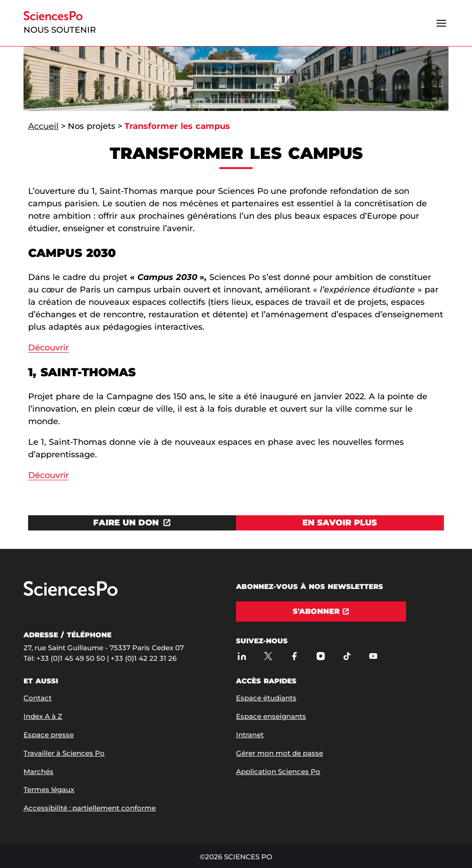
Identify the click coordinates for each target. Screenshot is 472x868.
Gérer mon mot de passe (280, 753)
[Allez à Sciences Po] (71, 594)
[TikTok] (347, 656)
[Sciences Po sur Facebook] (294, 656)
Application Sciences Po (278, 772)
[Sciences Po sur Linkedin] (242, 656)
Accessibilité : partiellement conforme (90, 808)
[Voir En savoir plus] (340, 523)
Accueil (43, 126)
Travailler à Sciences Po (64, 753)
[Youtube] (373, 656)
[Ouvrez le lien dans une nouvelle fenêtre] (132, 523)
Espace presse (49, 735)
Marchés (38, 772)
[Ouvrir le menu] (442, 23)
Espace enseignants (271, 716)
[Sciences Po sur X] (268, 656)
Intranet (250, 735)
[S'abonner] (321, 612)
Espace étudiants (266, 698)
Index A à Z (43, 716)
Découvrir (48, 348)
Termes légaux (49, 789)
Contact (38, 698)
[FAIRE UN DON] (132, 523)
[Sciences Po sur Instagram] (321, 656)
